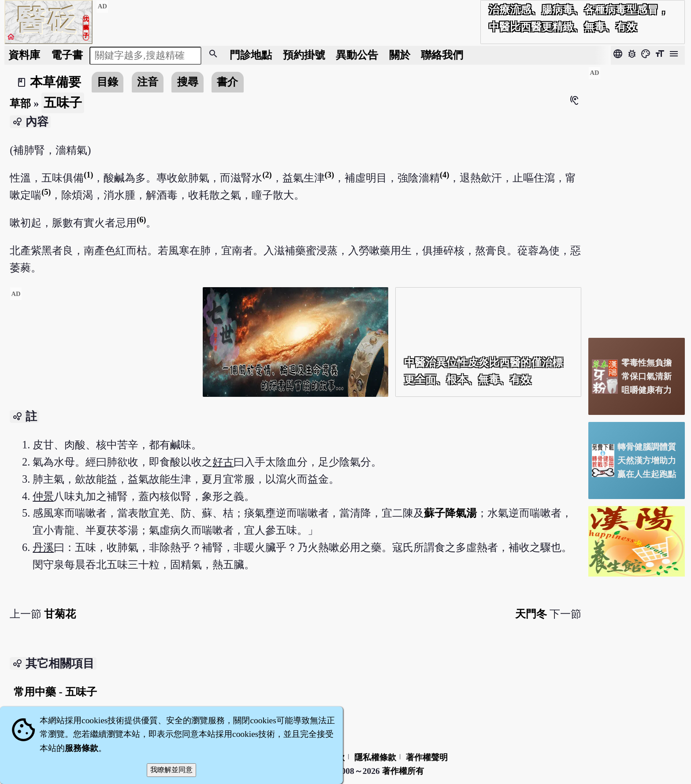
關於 (400, 55)
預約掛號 (304, 55)
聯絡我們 (442, 55)
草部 (20, 103)
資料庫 (24, 55)
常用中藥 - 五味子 (55, 692)
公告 (357, 55)
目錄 (108, 82)
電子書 (67, 55)
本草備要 (56, 82)
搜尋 (188, 82)
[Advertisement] (103, 364)
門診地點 (251, 55)
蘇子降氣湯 (450, 513)
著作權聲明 (427, 757)
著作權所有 (403, 771)
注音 (148, 82)
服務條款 (82, 748)
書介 (227, 82)
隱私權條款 (375, 757)
